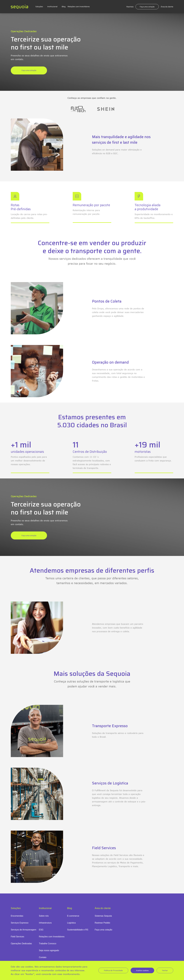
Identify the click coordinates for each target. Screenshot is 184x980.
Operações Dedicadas (21, 944)
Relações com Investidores (79, 7)
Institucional (52, 7)
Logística (71, 923)
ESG (41, 930)
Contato (43, 957)
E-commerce (73, 916)
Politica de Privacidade (113, 970)
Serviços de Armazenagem (23, 930)
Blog (64, 7)
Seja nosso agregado (49, 950)
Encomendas (17, 916)
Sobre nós (44, 916)
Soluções (39, 7)
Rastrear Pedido (102, 923)
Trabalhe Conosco (48, 944)
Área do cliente (167, 7)
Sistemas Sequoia (103, 916)
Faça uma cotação (147, 7)
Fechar (165, 970)
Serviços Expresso (20, 923)
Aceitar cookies (142, 970)
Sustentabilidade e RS (78, 930)
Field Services (17, 937)
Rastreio (130, 7)
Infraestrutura (45, 923)
